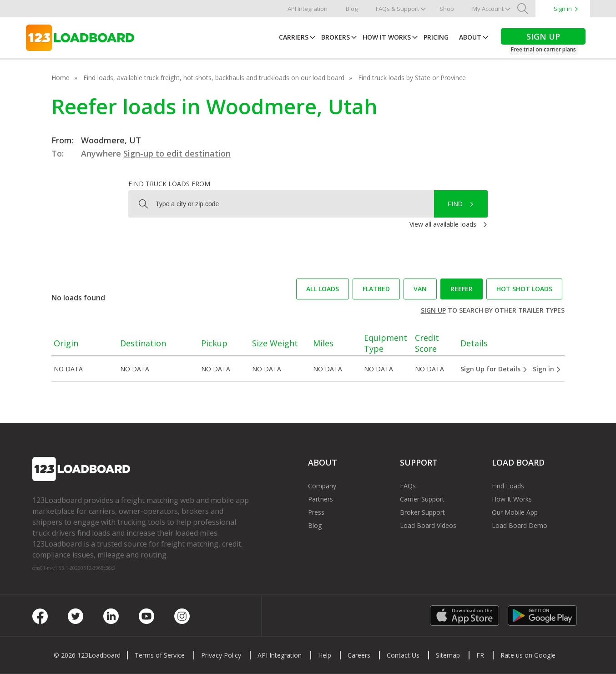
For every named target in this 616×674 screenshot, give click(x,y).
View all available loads (443, 224)
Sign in (563, 9)
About (470, 37)
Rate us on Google (528, 655)
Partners (321, 499)
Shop (447, 9)
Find (455, 204)
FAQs (408, 486)
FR (480, 655)
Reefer (462, 289)
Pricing (436, 37)
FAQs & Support (397, 9)
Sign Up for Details (494, 369)
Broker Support (422, 512)
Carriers (294, 37)
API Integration (308, 9)
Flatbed (376, 289)
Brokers (336, 37)
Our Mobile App (515, 512)
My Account (488, 9)
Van (420, 289)
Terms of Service (160, 655)
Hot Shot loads (524, 289)
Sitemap (448, 655)
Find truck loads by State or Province (412, 78)
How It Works (387, 37)
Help (325, 655)
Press (316, 512)
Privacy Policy (221, 655)
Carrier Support (422, 499)
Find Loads (508, 486)
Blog (352, 9)
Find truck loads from (169, 184)
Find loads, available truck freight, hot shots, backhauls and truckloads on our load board (214, 78)
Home (61, 78)
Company (322, 486)
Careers (359, 655)
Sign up (433, 310)
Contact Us (403, 655)
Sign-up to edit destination (177, 153)
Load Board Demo (520, 525)
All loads (323, 289)
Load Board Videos (428, 525)
